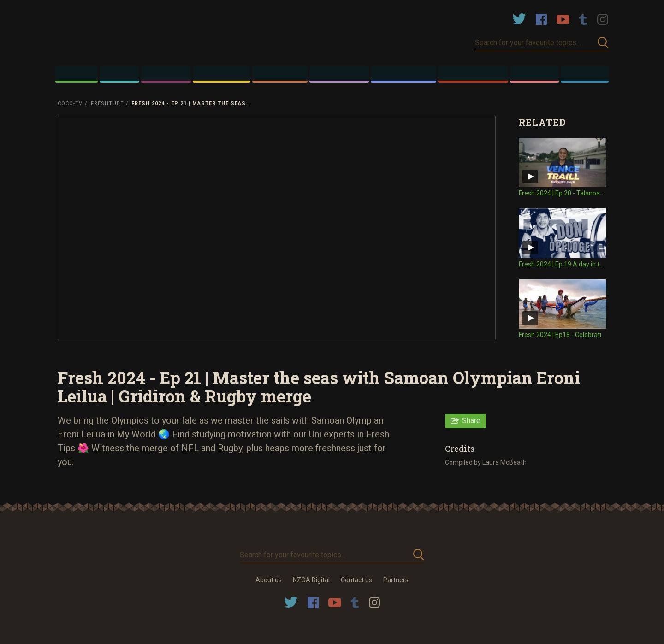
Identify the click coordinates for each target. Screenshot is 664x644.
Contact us (356, 580)
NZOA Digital (311, 580)
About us (269, 580)
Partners (396, 580)
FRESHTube (107, 103)
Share (471, 421)
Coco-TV (70, 103)
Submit (603, 43)
